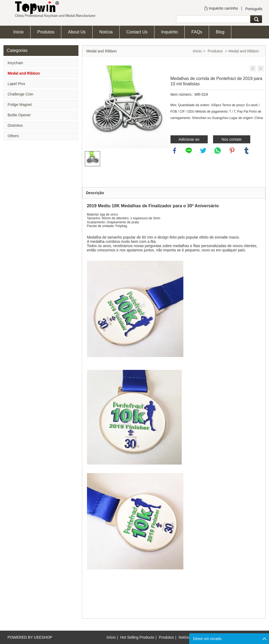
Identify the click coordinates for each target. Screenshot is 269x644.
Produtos (46, 32)
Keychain (16, 63)
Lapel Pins (16, 84)
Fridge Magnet (20, 105)
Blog (220, 32)
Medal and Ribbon (24, 73)
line (189, 151)
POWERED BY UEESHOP (30, 637)
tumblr (247, 151)
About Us (77, 32)
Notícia (106, 32)
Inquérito (169, 32)
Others (13, 136)
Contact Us (137, 32)
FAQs (197, 32)
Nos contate (232, 139)
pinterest (232, 151)
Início (18, 32)
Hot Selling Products (137, 637)
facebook (175, 151)
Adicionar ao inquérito (189, 140)
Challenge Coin (21, 94)
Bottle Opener (19, 115)
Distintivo (15, 125)
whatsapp (218, 151)
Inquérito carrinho (223, 8)
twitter (203, 151)
